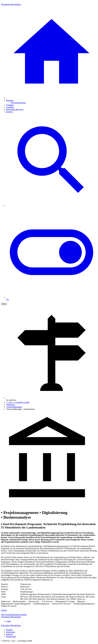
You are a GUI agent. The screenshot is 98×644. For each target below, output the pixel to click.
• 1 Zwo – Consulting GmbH (18, 402)
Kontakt (9, 630)
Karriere (9, 112)
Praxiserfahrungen (18, 103)
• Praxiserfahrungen (14, 407)
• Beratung (10, 405)
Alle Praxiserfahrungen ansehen (14, 615)
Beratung (10, 100)
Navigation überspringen (11, 4)
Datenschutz (11, 636)
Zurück (4, 610)
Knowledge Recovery (15, 109)
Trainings (10, 105)
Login (8, 621)
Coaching (10, 107)
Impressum (11, 632)
